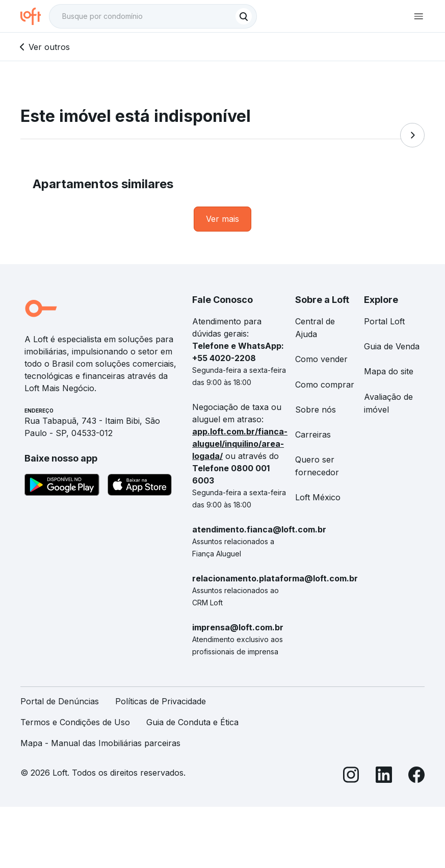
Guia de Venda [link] (392, 346)
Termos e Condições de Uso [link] (75, 722)
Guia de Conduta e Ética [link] (192, 722)
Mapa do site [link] (389, 371)
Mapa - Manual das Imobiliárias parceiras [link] (100, 743)
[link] (222, 219)
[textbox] (153, 16)
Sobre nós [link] (316, 410)
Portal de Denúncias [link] (60, 701)
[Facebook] (416, 776)
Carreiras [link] (313, 435)
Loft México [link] (318, 497)
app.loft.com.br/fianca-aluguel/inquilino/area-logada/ (240, 444)
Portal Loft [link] (384, 321)
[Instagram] (351, 776)
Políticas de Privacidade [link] (161, 701)
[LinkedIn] (384, 776)
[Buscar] (244, 16)
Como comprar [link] (325, 385)
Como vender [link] (321, 359)
